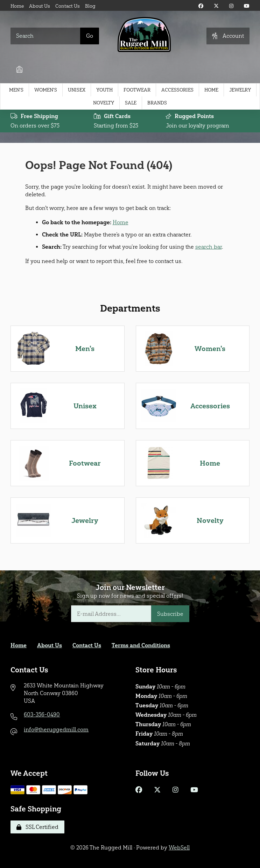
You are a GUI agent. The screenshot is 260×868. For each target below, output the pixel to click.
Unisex (77, 90)
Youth (104, 90)
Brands (157, 103)
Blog (90, 6)
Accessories (177, 90)
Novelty (104, 103)
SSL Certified (37, 827)
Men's (16, 90)
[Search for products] (45, 36)
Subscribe (170, 614)
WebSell (179, 848)
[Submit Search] (90, 36)
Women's (46, 90)
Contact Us (68, 6)
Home (17, 6)
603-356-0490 (42, 714)
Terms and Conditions (141, 645)
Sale (131, 103)
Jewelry (240, 90)
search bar (209, 247)
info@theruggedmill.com (56, 730)
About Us (40, 6)
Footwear (137, 90)
